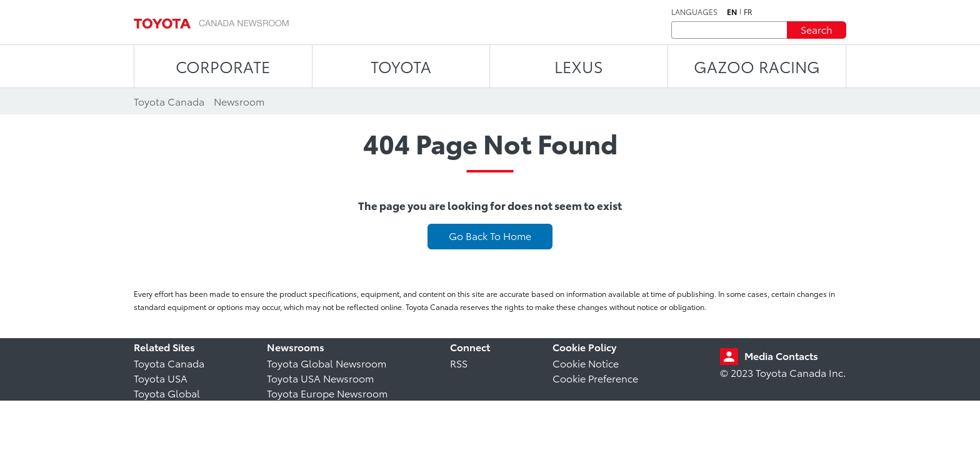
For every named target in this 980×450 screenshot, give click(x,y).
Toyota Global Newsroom (327, 363)
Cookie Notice (586, 363)
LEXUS (579, 66)
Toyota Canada (169, 363)
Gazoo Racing (757, 66)
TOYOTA (401, 66)
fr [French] (748, 12)
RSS (459, 363)
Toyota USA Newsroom (320, 378)
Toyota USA (161, 378)
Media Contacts (781, 355)
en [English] (732, 12)
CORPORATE (223, 66)
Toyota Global (167, 393)
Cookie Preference (595, 378)
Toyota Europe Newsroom (327, 393)
